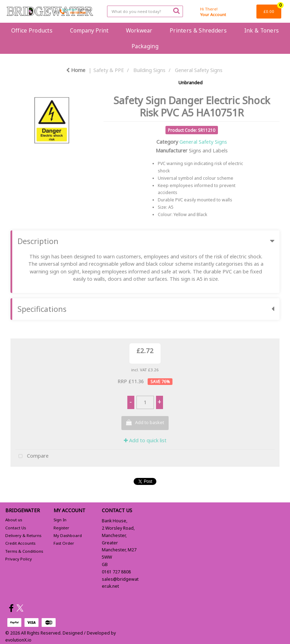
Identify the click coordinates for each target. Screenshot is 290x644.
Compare (32, 456)
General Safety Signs (199, 70)
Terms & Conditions (24, 551)
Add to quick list (145, 440)
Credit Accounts (20, 543)
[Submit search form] (176, 10)
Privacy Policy (19, 559)
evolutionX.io (18, 640)
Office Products (32, 30)
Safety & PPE (109, 70)
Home (76, 70)
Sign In (60, 520)
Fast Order (64, 543)
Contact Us (16, 528)
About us (14, 520)
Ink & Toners (261, 30)
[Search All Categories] (145, 11)
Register (61, 528)
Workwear (139, 30)
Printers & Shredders (198, 30)
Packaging (145, 46)
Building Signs (149, 70)
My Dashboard (68, 535)
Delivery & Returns (23, 535)
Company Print (89, 30)
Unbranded (190, 83)
